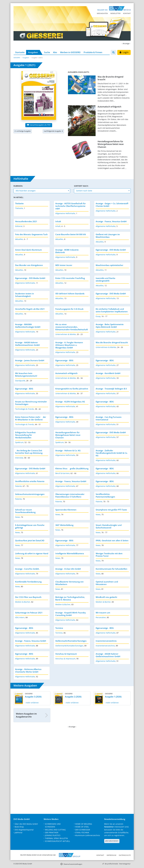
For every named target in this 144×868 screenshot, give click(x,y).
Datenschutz (125, 855)
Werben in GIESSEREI (70, 52)
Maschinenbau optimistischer (109, 265)
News (18, 517)
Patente (18, 486)
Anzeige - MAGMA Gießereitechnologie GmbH (28, 326)
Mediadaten (102, 13)
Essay (98, 316)
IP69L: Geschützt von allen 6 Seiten (112, 540)
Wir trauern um (103, 613)
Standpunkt (20, 381)
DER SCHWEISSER (83, 830)
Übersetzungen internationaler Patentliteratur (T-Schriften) (70, 495)
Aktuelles (19, 239)
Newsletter (115, 13)
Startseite (20, 52)
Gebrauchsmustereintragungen (30, 494)
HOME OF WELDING (84, 824)
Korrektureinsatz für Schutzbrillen (112, 569)
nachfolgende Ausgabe (53, 131)
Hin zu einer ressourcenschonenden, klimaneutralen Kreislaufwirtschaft (72, 327)
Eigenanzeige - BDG (64, 360)
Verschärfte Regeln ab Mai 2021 (30, 309)
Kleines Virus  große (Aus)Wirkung (72, 468)
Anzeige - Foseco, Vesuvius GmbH (111, 221)
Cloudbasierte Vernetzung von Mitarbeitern (69, 583)
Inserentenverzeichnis (106, 641)
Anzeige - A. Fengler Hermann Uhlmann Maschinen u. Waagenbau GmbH (69, 345)
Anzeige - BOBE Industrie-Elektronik (67, 251)
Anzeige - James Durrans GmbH (30, 360)
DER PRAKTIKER (52, 833)
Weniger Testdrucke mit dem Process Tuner (109, 555)
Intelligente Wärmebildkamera (70, 553)
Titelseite (19, 203)
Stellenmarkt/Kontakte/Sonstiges (71, 641)
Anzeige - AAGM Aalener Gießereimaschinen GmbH (27, 344)
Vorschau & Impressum (66, 654)
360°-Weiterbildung (64, 525)
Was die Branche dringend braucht (110, 78)
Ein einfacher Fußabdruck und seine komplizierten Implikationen (112, 310)
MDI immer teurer (64, 265)
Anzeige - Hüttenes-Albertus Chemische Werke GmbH (28, 670)
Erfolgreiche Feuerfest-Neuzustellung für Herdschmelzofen (26, 435)
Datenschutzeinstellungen (73, 864)
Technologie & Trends (25, 409)
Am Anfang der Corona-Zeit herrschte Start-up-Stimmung (30, 452)
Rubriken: (18, 186)
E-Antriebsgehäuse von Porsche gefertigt (30, 526)
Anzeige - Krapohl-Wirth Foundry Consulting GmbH (71, 614)
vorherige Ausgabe (23, 131)
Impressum (111, 855)
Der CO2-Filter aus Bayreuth (28, 597)
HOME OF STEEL (82, 827)
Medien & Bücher (23, 602)
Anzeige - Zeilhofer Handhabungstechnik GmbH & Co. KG (112, 453)
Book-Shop (19, 827)
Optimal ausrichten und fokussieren (107, 583)
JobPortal (18, 833)
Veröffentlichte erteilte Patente (30, 481)
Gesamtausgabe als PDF (39, 125)
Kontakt (127, 13)
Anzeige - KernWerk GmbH (108, 373)
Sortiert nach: (81, 186)
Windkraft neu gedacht (106, 597)
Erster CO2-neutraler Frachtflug (70, 278)
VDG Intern (20, 617)
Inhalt (58, 221)
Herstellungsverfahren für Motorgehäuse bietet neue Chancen (111, 144)
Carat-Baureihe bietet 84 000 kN (71, 234)
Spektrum (19, 442)
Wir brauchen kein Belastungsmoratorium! (26, 375)
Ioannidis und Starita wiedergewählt (105, 279)
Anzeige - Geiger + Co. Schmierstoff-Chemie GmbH (112, 205)
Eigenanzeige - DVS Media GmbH (111, 250)
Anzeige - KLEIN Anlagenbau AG (70, 402)
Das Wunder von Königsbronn (29, 265)
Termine (59, 628)
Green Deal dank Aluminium (28, 250)
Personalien (101, 617)
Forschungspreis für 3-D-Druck (69, 309)
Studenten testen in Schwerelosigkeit (25, 295)
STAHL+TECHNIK (82, 833)
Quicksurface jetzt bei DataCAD (30, 540)
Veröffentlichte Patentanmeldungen (105, 495)
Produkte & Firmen (93, 52)
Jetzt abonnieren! (112, 841)
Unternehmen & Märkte (66, 334)
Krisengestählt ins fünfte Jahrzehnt (72, 389)
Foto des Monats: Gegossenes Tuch (31, 234)
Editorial (19, 226)
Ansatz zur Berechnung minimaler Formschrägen (31, 403)
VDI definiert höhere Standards (70, 294)
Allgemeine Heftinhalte (65, 213)
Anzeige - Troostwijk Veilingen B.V (111, 389)
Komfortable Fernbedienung (28, 582)
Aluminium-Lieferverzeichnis (88, 835)
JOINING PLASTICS (53, 835)
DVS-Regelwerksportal (24, 830)
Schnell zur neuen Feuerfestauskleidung (25, 511)
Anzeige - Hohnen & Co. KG (68, 450)
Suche (47, 52)
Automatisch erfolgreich (109, 107)
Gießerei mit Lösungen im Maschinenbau (108, 236)
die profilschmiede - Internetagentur (118, 864)
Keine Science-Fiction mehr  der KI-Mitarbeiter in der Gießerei (31, 418)
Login (124, 52)
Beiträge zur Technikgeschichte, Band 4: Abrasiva (70, 598)
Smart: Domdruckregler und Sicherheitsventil (109, 526)
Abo (55, 52)
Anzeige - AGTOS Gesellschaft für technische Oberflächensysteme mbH (71, 206)
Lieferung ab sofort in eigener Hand (32, 553)
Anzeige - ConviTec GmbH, (27, 569)
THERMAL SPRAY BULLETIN (56, 838)
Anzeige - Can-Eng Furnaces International (109, 418)
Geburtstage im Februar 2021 (29, 613)
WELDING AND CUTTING (55, 830)
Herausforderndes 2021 (26, 221)
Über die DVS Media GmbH (26, 824)
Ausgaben (33, 52)
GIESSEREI (17, 58)
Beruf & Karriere (62, 473)
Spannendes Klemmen (66, 510)
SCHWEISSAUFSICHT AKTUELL (57, 841)
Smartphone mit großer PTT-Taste (111, 510)
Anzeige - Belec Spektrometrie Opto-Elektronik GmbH (110, 326)
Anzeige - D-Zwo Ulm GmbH (68, 569)
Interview (19, 458)
